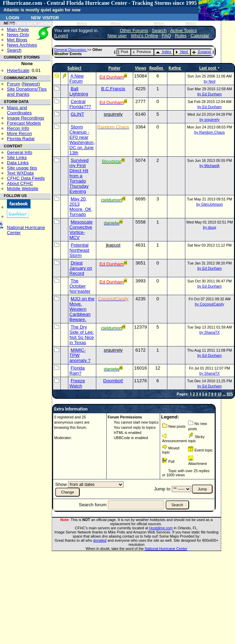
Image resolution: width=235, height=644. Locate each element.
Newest (31, 84)
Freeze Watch (77, 383)
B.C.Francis (113, 89)
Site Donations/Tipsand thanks (27, 92)
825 (230, 394)
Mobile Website (23, 189)
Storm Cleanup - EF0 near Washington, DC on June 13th (82, 140)
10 (219, 394)
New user (117, 36)
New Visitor (45, 17)
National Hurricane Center (166, 549)
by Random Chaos (209, 132)
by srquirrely (209, 120)
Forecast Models (24, 123)
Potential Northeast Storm (79, 250)
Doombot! (113, 381)
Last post (208, 68)
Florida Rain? (77, 371)
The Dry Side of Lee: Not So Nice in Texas (82, 335)
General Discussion (71, 50)
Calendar (200, 36)
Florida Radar (21, 139)
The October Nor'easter (80, 286)
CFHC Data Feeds (26, 178)
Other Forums (134, 30)
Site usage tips (22, 168)
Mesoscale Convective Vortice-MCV (81, 230)
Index (163, 52)
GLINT (77, 114)
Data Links (18, 163)
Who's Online (144, 36)
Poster (114, 68)
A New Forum (77, 79)
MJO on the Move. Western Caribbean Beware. (82, 309)
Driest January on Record (81, 268)
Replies (157, 68)
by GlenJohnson (210, 204)
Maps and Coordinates (19, 110)
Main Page (18, 29)
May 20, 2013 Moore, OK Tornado (80, 207)
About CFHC (20, 183)
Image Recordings (26, 118)
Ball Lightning (79, 91)
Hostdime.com (161, 528)
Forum (14, 84)
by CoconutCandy (210, 304)
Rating (175, 68)
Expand (201, 52)
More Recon (19, 133)
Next (182, 52)
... (224, 394)
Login (12, 17)
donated (100, 540)
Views (141, 68)
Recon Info (18, 128)
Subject (74, 68)
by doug (209, 227)
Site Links (17, 158)
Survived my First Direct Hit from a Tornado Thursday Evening (79, 176)
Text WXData (20, 173)
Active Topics (184, 30)
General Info (19, 152)
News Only (18, 35)
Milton (82, 24)
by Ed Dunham (210, 94)
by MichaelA (209, 166)
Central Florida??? (80, 104)
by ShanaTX (210, 332)
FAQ (167, 36)
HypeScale (18, 70)
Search (14, 50)
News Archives (22, 45)
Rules (181, 36)
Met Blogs (17, 40)
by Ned (209, 81)
